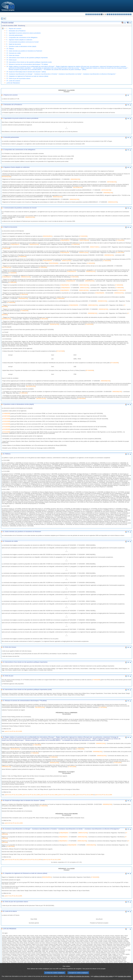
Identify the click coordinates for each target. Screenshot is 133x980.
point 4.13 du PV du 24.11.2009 (52, 860)
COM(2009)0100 (70, 281)
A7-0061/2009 (121, 290)
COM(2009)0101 (72, 271)
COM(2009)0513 (65, 290)
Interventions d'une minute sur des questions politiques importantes (28, 58)
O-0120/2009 (6, 427)
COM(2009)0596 (73, 305)
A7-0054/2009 (91, 263)
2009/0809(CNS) (92, 313)
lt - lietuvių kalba (111, 14)
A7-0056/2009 (12, 273)
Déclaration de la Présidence (17, 31)
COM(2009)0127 (15, 244)
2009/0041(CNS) (34, 244)
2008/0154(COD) (58, 197)
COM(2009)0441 (47, 261)
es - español (88, 14)
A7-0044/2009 (120, 240)
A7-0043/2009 (83, 236)
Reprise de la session (15, 29)
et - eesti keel (96, 14)
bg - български (86, 14)
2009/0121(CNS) (66, 261)
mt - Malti (115, 14)
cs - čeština (90, 14)
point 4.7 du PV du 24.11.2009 (67, 795)
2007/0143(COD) (106, 190)
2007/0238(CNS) (6, 267)
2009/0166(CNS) (93, 305)
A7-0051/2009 (120, 252)
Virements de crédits (15, 53)
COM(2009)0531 (65, 285)
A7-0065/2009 (11, 303)
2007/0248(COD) (78, 187)
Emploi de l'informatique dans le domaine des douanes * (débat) (27, 72)
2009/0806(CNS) (6, 319)
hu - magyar (113, 14)
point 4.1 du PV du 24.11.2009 (13, 731)
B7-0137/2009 (60, 351)
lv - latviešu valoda (109, 14)
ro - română (123, 14)
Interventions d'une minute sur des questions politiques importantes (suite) (30, 62)
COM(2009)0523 (65, 288)
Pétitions (11, 49)
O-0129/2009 (6, 429)
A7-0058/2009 (12, 282)
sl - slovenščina (127, 14)
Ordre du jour (13, 60)
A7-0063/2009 (23, 393)
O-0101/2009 (6, 421)
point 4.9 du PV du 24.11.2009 (103, 795)
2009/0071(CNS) (84, 252)
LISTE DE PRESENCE (13, 83)
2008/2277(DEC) (94, 247)
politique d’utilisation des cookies (103, 977)
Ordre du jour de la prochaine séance (20, 78)
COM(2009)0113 (7, 277)
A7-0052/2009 (22, 257)
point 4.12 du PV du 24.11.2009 (32, 860)
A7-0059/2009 (119, 285)
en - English (100, 14)
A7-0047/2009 (6, 248)
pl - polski (119, 14)
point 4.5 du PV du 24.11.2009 (31, 795)
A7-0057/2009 (74, 277)
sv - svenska (131, 14)
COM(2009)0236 (65, 252)
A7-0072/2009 (89, 324)
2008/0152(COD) (74, 199)
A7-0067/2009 (10, 846)
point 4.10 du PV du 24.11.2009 (14, 860)
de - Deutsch (94, 14)
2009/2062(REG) (48, 236)
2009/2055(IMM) (54, 263)
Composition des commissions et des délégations (23, 37)
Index (4, 19)
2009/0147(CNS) (84, 288)
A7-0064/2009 (60, 298)
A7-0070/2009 (81, 399)
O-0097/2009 (6, 416)
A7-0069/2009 (35, 753)
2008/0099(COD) (108, 193)
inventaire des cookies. (125, 977)
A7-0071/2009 (44, 319)
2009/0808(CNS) (23, 298)
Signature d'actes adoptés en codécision (21, 40)
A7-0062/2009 (24, 294)
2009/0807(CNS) (102, 301)
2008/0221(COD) (113, 202)
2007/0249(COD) (112, 182)
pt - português (121, 14)
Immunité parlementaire (16, 35)
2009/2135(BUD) (84, 240)
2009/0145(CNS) (84, 290)
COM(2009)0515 (65, 240)
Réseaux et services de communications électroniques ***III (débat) (28, 64)
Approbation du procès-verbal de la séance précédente (25, 33)
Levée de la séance (15, 81)
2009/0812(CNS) (54, 324)
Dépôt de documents (15, 44)
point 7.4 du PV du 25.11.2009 (13, 896)
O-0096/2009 (6, 413)
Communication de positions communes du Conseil (24, 42)
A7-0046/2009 (75, 244)
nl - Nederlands (117, 14)
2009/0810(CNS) (103, 309)
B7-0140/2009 (90, 370)
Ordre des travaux (14, 55)
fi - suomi (129, 14)
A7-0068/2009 (24, 311)
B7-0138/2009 (114, 363)
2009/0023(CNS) (119, 293)
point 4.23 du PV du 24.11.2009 (14, 823)
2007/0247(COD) (6, 177)
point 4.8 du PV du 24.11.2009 (85, 795)
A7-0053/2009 (107, 261)
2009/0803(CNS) (109, 255)
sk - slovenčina (125, 14)
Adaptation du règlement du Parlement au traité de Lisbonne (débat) (29, 76)
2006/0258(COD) (75, 179)
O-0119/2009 (6, 424)
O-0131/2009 (6, 432)
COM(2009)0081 (100, 293)
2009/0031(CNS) (90, 281)
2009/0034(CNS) (91, 271)
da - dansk (92, 14)
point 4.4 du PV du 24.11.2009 (13, 795)
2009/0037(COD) (26, 277)
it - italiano (107, 14)
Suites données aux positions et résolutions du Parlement (25, 51)
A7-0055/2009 (43, 267)
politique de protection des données (79, 977)
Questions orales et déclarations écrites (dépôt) (23, 46)
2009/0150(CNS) (84, 285)
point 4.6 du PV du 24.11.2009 (49, 795)
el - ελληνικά (98, 14)
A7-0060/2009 (119, 288)
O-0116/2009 (6, 419)
